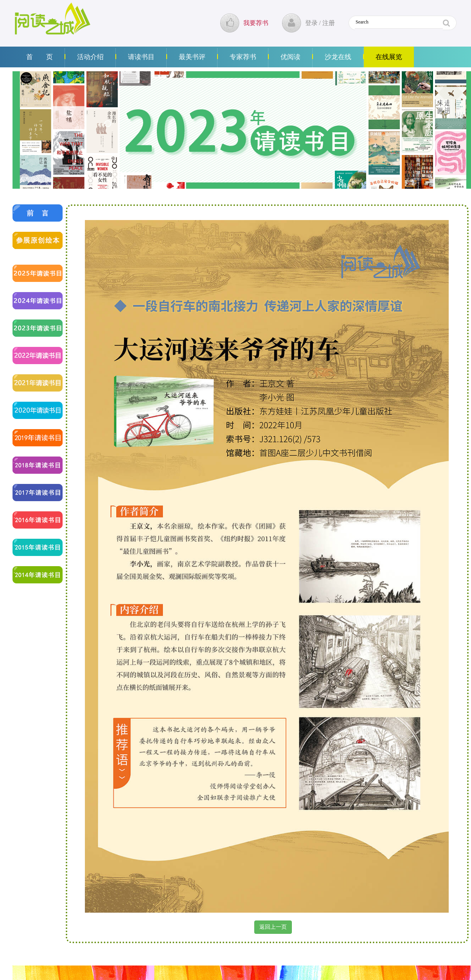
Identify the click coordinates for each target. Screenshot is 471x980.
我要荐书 (256, 23)
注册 (329, 23)
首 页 (40, 57)
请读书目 (141, 57)
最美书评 (192, 57)
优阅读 (290, 57)
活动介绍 (90, 57)
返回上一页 (273, 927)
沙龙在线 (338, 57)
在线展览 (389, 57)
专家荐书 (243, 57)
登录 (311, 23)
